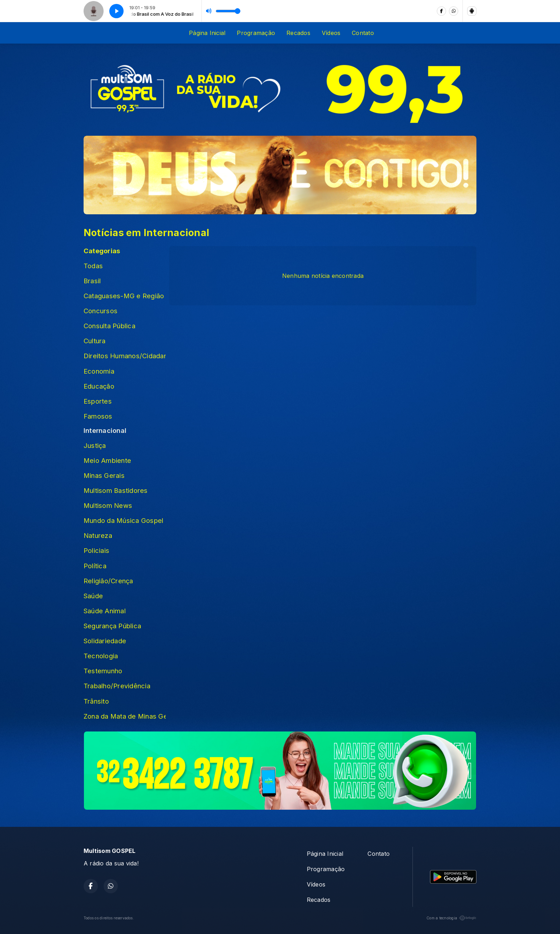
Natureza (98, 535)
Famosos (98, 416)
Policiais (96, 550)
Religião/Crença (108, 581)
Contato (363, 33)
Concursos (101, 311)
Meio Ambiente (107, 460)
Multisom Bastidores (116, 490)
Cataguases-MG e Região (124, 296)
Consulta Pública (109, 326)
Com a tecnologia (451, 918)
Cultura (95, 341)
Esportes (98, 401)
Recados (298, 33)
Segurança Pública (112, 626)
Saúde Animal (105, 611)
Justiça (95, 445)
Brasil (92, 281)
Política (95, 566)
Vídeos (331, 33)
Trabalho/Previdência (117, 686)
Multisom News (108, 505)
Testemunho (103, 671)
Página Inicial (207, 33)
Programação (256, 33)
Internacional (105, 430)
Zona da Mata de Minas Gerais (125, 716)
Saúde (93, 596)
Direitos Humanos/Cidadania (125, 356)
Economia (99, 371)
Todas (93, 266)
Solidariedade (105, 641)
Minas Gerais (104, 475)
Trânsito (96, 701)
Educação (99, 386)
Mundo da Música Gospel (123, 520)
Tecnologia (101, 656)
